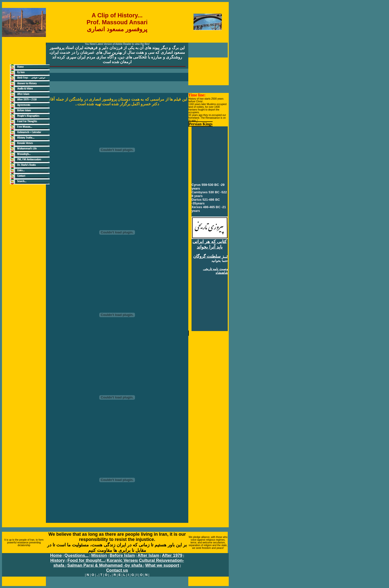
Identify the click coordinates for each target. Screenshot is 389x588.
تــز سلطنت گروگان (211, 256)
